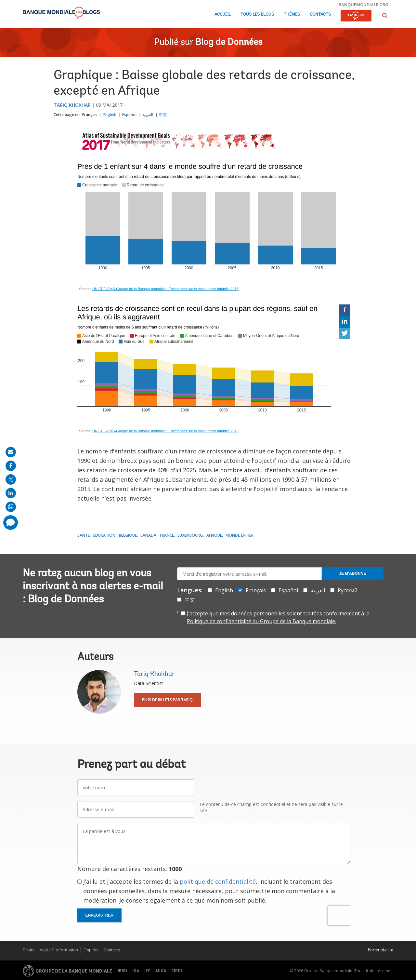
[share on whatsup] (11, 507)
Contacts (320, 14)
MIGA (161, 971)
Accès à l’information (59, 950)
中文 (163, 115)
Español (129, 115)
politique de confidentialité (218, 881)
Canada (148, 535)
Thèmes (292, 14)
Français (90, 115)
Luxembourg (190, 535)
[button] (385, 15)
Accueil (223, 14)
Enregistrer (100, 915)
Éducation (104, 535)
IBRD (122, 971)
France (167, 535)
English (110, 115)
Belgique (128, 535)
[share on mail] (11, 452)
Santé (84, 535)
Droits (28, 950)
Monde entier (240, 535)
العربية (148, 115)
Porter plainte (381, 950)
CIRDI (177, 971)
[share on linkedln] (11, 493)
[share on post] (11, 479)
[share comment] (11, 523)
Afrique (214, 535)
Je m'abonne (352, 573)
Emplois (91, 950)
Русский (348, 590)
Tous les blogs (257, 14)
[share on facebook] (11, 466)
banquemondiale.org (364, 5)
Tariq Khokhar (72, 105)
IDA (136, 971)
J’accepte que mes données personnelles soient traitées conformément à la (278, 617)
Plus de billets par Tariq (167, 700)
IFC (147, 971)
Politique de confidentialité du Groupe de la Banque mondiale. (261, 621)
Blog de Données (229, 43)
